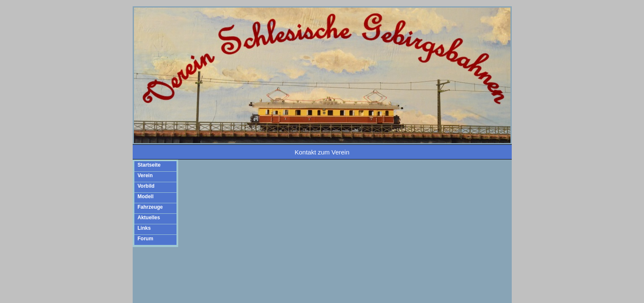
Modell (146, 197)
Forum (146, 239)
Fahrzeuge (150, 207)
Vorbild (146, 186)
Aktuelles (149, 218)
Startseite (149, 165)
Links (144, 228)
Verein (145, 175)
